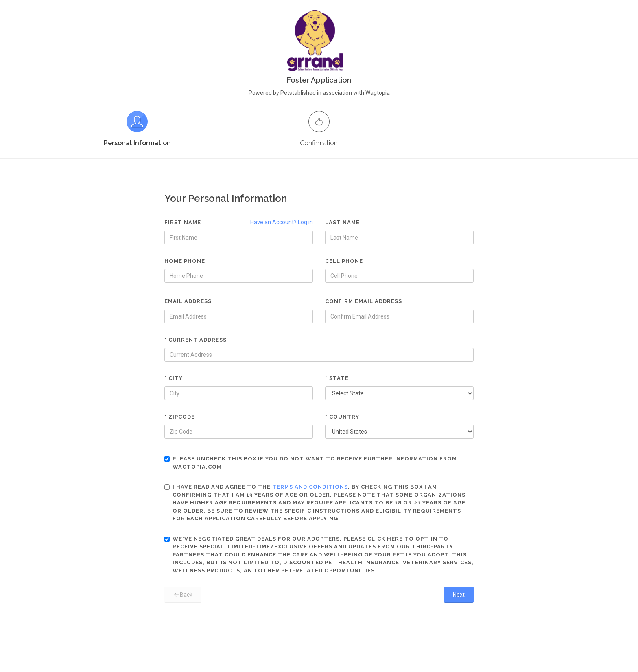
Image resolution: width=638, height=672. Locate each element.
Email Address (188, 301)
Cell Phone (344, 261)
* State (337, 378)
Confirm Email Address (364, 301)
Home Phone (185, 261)
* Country (342, 417)
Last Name (342, 222)
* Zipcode (180, 417)
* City (174, 378)
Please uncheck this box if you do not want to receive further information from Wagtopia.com (311, 463)
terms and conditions (310, 487)
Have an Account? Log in (282, 222)
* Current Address (196, 340)
